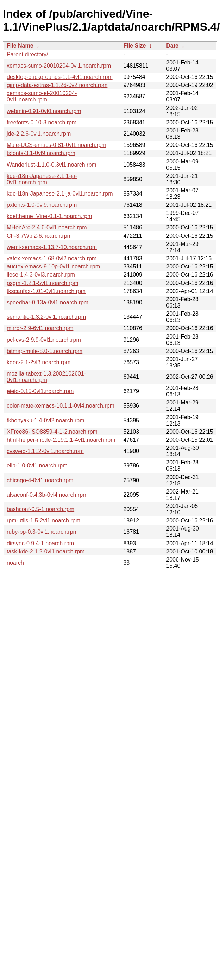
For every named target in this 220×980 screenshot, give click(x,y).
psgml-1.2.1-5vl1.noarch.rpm (43, 283)
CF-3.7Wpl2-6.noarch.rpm (39, 236)
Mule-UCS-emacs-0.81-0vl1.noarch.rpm (56, 145)
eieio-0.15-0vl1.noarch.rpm (40, 391)
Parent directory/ (27, 54)
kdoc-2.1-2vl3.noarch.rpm (39, 362)
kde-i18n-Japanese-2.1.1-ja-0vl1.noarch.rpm (42, 179)
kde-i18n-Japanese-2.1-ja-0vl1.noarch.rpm (60, 194)
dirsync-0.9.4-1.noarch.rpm (40, 543)
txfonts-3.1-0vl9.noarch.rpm (41, 153)
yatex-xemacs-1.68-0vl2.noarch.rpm (52, 258)
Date (172, 46)
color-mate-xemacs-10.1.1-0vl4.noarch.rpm (61, 406)
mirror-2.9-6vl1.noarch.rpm (40, 328)
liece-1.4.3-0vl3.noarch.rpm (41, 275)
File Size (134, 46)
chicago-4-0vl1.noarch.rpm (40, 480)
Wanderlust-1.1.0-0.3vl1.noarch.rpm (52, 165)
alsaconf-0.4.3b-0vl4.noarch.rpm (47, 495)
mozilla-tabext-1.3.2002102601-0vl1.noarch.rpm (46, 377)
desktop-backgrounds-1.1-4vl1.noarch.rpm (60, 77)
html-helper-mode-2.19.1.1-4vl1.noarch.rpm (61, 440)
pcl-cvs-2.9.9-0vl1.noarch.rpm (44, 340)
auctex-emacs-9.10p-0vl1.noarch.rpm (53, 266)
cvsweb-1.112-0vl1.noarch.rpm (45, 451)
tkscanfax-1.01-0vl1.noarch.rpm (46, 291)
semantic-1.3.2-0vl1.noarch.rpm (46, 317)
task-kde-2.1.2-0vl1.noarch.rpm (46, 551)
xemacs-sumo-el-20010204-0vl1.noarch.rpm (42, 96)
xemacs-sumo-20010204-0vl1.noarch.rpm (59, 66)
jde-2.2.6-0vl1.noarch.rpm (39, 134)
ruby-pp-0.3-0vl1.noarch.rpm (42, 532)
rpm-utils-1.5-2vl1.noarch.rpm (43, 520)
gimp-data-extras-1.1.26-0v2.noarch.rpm (57, 85)
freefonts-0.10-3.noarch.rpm (42, 122)
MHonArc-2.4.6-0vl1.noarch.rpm (47, 227)
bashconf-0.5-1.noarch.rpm (40, 509)
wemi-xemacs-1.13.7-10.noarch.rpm (52, 247)
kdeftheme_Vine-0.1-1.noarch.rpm (49, 216)
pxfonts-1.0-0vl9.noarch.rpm (42, 205)
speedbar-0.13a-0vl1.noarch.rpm (48, 302)
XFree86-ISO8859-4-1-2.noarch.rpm (52, 432)
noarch (15, 563)
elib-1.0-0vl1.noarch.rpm (37, 466)
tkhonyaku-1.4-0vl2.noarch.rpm (46, 420)
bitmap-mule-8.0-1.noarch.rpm (45, 351)
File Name (20, 46)
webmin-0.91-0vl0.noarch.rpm (44, 111)
